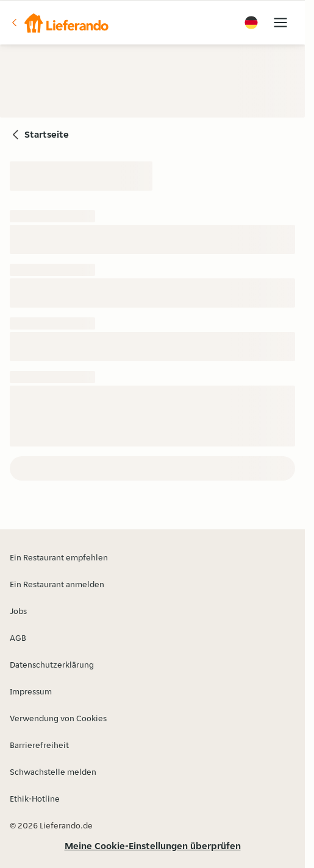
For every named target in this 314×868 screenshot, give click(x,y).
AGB (18, 638)
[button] (59, 23)
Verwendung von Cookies (58, 718)
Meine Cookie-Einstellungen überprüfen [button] (153, 846)
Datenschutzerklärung (52, 665)
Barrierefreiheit (39, 745)
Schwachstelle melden (53, 772)
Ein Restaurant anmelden (57, 584)
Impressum (31, 691)
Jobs (18, 611)
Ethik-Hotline (35, 799)
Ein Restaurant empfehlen (59, 557)
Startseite (47, 134)
